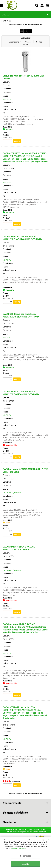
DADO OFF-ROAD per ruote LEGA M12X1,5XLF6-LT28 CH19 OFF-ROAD (21, 315)
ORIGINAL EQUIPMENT (13, 493)
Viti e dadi (6, 15)
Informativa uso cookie (18, 848)
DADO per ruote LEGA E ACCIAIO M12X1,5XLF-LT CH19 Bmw (19, 548)
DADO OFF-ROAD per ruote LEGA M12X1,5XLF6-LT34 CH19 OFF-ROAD (21, 393)
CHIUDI (49, 839)
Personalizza (26, 856)
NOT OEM (7, 99)
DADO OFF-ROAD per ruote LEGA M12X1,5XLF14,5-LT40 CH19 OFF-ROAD (22, 238)
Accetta (26, 864)
